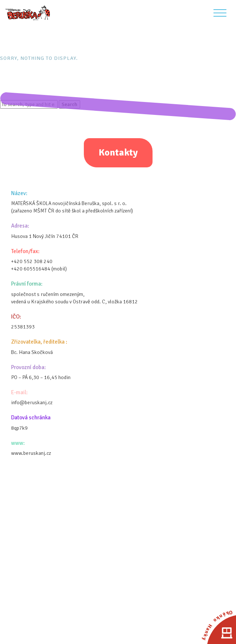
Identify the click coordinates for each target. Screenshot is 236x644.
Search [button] (69, 104)
